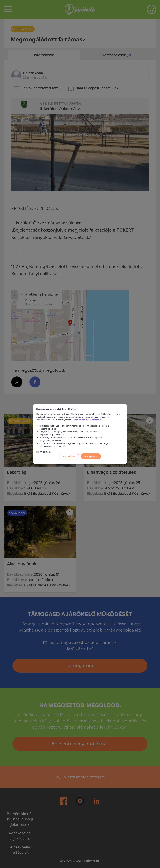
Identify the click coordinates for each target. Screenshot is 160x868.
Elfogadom (91, 456)
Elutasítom (69, 456)
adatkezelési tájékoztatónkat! (88, 420)
